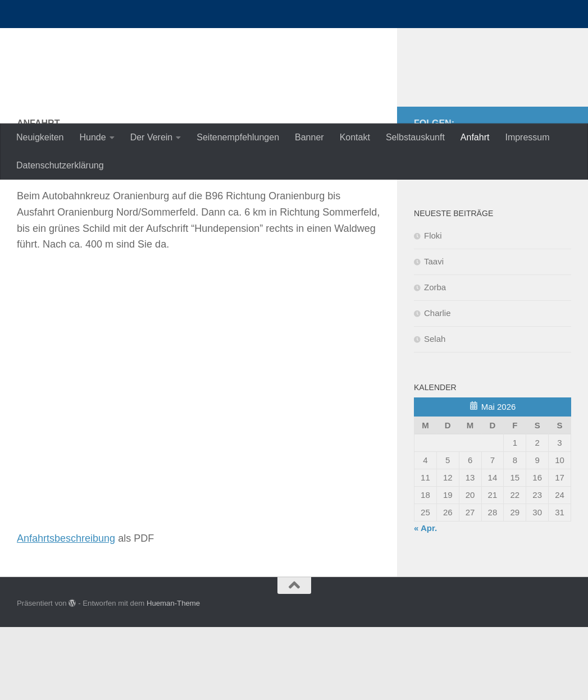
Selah (435, 412)
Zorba (435, 360)
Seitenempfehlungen (238, 137)
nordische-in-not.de (124, 39)
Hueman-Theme (173, 676)
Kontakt (355, 137)
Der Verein (152, 137)
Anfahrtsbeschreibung (66, 611)
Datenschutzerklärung (60, 165)
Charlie (437, 386)
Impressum (527, 137)
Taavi (434, 334)
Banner (309, 137)
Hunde (93, 137)
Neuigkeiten (40, 137)
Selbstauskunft (415, 137)
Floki (433, 308)
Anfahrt (475, 137)
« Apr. (425, 601)
